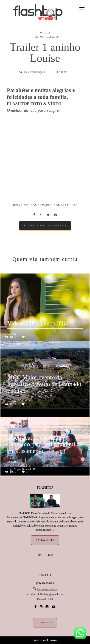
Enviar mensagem (47, 589)
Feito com (45, 640)
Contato (45, 623)
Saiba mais (45, 540)
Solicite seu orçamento (45, 226)
